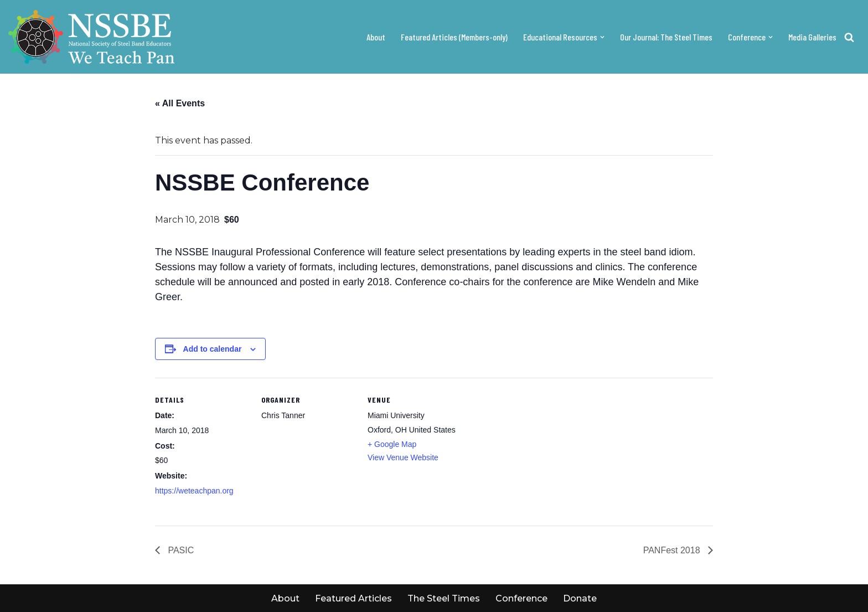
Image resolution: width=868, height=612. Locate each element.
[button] (602, 37)
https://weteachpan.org (194, 491)
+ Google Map (392, 444)
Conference (521, 598)
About (376, 37)
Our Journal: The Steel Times (666, 37)
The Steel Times (444, 598)
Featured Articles (353, 598)
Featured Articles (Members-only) (454, 37)
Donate (580, 598)
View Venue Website (403, 457)
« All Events (180, 103)
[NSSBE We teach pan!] (91, 37)
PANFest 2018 (673, 550)
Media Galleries (812, 37)
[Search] (849, 37)
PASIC (180, 550)
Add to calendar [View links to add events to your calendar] (213, 349)
